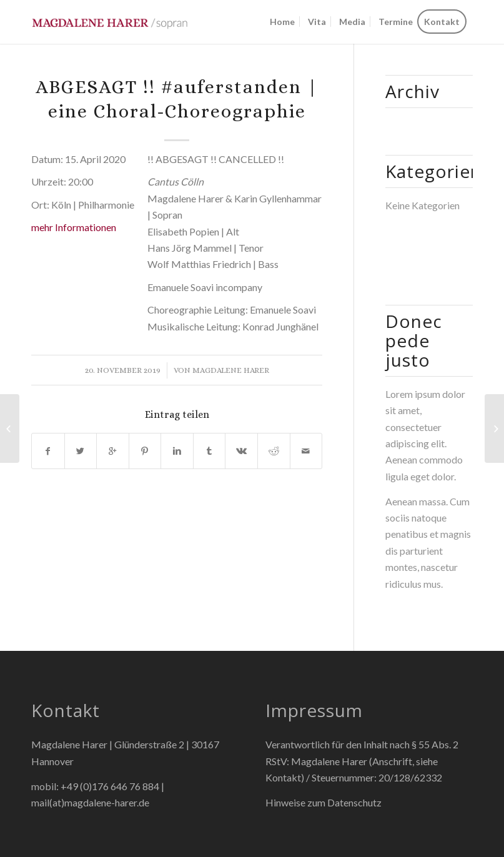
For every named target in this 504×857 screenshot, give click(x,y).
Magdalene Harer (231, 370)
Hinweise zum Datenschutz (324, 802)
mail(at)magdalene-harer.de (90, 802)
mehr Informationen (74, 227)
